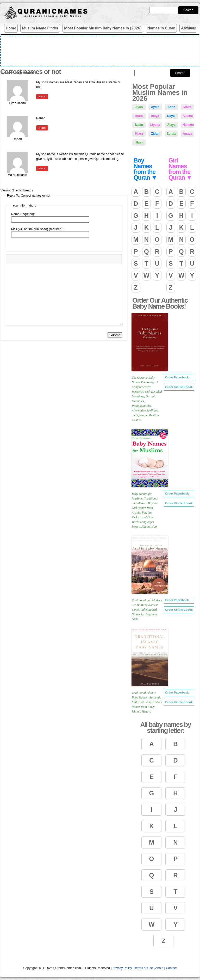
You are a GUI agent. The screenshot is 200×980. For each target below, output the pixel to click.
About (159, 968)
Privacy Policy (122, 968)
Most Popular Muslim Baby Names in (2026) (103, 28)
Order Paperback (177, 377)
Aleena (188, 116)
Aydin (155, 107)
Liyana (155, 125)
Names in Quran (161, 28)
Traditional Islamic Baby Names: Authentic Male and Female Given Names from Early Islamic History (147, 702)
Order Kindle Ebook (179, 387)
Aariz (171, 107)
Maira (187, 107)
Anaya (187, 134)
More (191, 28)
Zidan (155, 134)
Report (42, 97)
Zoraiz (171, 134)
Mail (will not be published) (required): (37, 229)
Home (11, 28)
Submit (115, 335)
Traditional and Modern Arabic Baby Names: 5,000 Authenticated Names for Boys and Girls (147, 610)
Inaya (155, 116)
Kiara (139, 134)
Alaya (171, 125)
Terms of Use (144, 968)
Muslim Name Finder (40, 28)
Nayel (171, 116)
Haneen (188, 125)
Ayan (139, 107)
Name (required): (23, 214)
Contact (171, 968)
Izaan (139, 125)
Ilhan (139, 142)
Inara (139, 116)
